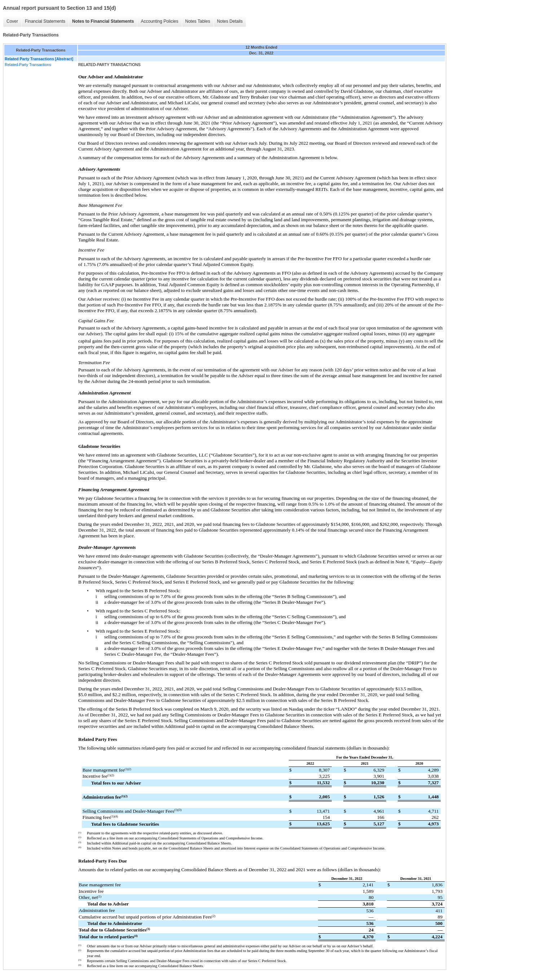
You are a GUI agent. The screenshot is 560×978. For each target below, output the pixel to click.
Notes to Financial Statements (103, 21)
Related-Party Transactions (28, 65)
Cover (12, 21)
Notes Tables (198, 21)
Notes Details (230, 21)
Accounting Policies (159, 21)
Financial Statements (45, 21)
